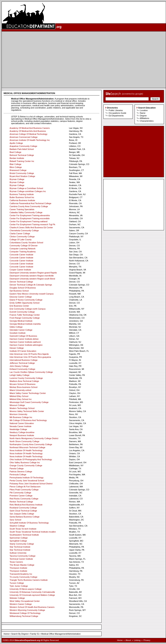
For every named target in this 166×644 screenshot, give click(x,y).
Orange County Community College (26, 465)
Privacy (147, 640)
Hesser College (17, 348)
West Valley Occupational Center (25, 601)
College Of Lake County (21, 240)
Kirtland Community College (22, 369)
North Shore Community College (24, 441)
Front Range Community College (25, 318)
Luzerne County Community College (26, 378)
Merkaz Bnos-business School (23, 387)
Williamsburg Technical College (24, 616)
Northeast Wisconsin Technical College (27, 447)
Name (143, 113)
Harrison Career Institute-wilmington (26, 345)
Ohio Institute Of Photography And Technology (31, 459)
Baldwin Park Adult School (22, 149)
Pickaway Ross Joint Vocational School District (31, 484)
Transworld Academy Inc (21, 574)
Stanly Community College (22, 544)
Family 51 (35, 634)
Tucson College (17, 583)
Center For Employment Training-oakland (28, 221)
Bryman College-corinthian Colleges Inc (28, 191)
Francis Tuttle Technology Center (25, 315)
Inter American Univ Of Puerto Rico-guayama (30, 357)
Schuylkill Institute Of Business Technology (29, 523)
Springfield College (18, 541)
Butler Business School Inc (22, 197)
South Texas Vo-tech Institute (23, 529)
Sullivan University (18, 553)
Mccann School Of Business (23, 384)
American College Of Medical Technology (28, 134)
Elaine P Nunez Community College (26, 300)
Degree (143, 116)
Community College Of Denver (24, 246)
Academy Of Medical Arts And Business (28, 131)
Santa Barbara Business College (25, 517)
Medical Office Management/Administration (61, 634)
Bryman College (17, 179)
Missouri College (17, 405)
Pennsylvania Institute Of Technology (27, 478)
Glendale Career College (21, 330)
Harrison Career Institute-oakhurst (25, 342)
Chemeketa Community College (24, 230)
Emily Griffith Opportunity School (25, 303)
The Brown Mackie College (22, 565)
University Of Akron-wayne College (26, 589)
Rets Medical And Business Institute (26, 505)
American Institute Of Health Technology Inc (30, 140)
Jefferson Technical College (22, 363)
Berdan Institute (17, 158)
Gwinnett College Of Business (23, 336)
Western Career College (21, 604)
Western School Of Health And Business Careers (32, 607)
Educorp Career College (21, 297)
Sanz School (15, 520)
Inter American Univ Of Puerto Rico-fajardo (29, 354)
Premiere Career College (21, 496)
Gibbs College (16, 327)
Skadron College (17, 526)
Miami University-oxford (20, 390)
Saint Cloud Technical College (23, 511)
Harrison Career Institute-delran (24, 339)
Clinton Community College (22, 237)
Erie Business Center (19, 306)
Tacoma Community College (23, 556)
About (128, 640)
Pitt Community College (20, 493)
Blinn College (16, 167)
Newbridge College (18, 429)
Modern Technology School (22, 408)
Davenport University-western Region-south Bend (32, 279)
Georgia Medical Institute (21, 321)
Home (6, 634)
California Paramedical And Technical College (30, 203)
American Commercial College (24, 137)
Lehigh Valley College (20, 375)
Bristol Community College (22, 173)
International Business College (24, 360)
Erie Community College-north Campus (28, 309)
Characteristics (147, 121)
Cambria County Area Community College (29, 206)
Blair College (15, 164)
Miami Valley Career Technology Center (28, 393)
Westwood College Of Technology (25, 613)
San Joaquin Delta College (22, 514)
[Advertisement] (84, 60)
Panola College (17, 469)
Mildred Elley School (19, 396)
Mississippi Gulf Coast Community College (29, 402)
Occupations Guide (117, 113)
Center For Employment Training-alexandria (30, 215)
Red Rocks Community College (24, 499)
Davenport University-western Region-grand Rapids (33, 273)
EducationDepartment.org (27, 640)
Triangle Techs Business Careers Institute (29, 580)
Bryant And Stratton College (22, 176)
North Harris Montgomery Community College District (34, 438)
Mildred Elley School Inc (21, 399)
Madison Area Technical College (24, 381)
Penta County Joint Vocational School (27, 481)
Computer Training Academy (23, 252)
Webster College (17, 598)
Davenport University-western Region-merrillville (32, 276)
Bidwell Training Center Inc (22, 161)
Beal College (15, 152)
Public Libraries (116, 110)
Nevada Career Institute (20, 426)
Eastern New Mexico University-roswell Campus (32, 294)
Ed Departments (116, 116)
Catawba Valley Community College (26, 212)
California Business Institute (22, 200)
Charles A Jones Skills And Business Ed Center (31, 227)
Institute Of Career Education (23, 351)
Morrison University (18, 414)
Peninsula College (18, 475)
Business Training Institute (22, 194)
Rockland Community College (23, 508)
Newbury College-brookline (22, 432)
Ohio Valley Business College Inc (25, 462)
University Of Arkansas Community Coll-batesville (32, 592)
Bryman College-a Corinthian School (26, 188)
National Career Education (22, 423)
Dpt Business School (19, 291)
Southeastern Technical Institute (24, 535)
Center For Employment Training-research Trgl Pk (32, 224)
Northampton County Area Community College (31, 444)
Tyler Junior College (19, 586)
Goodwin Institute (18, 333)
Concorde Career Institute (21, 255)
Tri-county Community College (23, 577)
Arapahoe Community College (23, 146)
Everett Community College (22, 312)
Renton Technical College (21, 502)
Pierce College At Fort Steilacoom (25, 487)
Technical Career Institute (21, 559)
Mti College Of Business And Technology (28, 420)
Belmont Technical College (22, 155)
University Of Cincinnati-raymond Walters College (32, 595)
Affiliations (144, 118)
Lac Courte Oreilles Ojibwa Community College (31, 372)
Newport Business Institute (22, 435)
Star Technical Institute (20, 547)
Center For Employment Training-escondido (30, 218)
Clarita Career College (20, 233)
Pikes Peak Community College (24, 490)
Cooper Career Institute (20, 270)
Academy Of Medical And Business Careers (30, 128)
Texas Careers (16, 562)
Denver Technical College (21, 282)
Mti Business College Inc (21, 417)
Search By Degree (20, 634)
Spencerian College (19, 538)
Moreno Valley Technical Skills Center (27, 411)
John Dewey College (19, 366)
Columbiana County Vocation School (26, 243)
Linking (137, 640)
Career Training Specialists (22, 209)
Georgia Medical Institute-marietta (25, 324)
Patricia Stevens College (21, 472)
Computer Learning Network (23, 249)
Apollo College (16, 143)
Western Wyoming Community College (27, 610)
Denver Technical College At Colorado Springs (31, 285)
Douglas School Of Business (23, 288)
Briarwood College (18, 170)
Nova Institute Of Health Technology (26, 450)
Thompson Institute (18, 568)
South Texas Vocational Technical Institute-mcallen (33, 532)
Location (144, 110)
